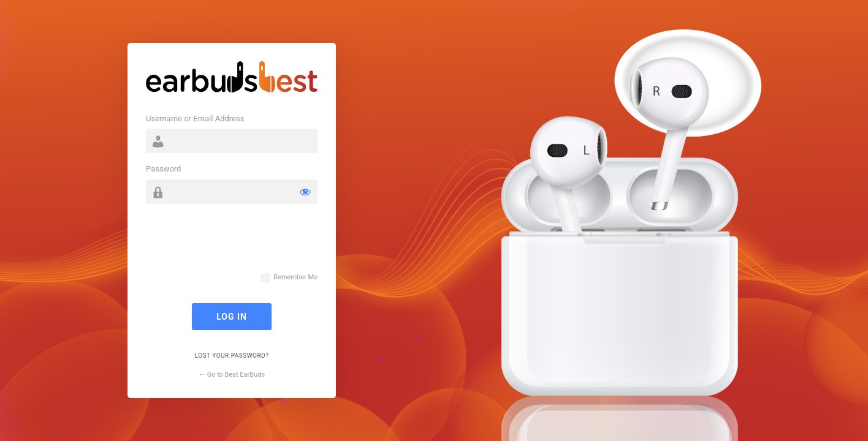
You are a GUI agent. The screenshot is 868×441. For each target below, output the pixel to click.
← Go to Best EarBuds (232, 375)
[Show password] (305, 192)
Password (163, 169)
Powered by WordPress (232, 80)
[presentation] (239, 244)
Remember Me (295, 277)
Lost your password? (232, 356)
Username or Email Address (195, 119)
